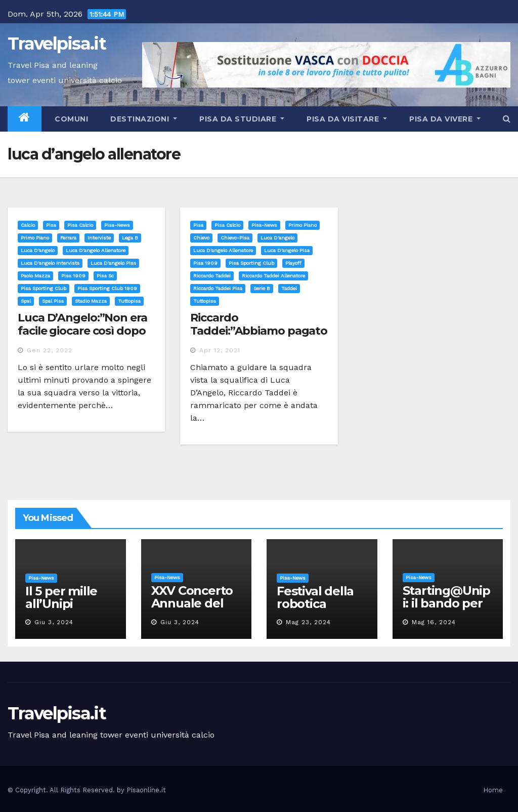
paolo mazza (35, 276)
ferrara (68, 238)
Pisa (51, 225)
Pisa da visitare (347, 119)
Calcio (28, 225)
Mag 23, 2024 (308, 622)
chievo (201, 238)
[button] (507, 119)
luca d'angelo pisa (113, 263)
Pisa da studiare (242, 119)
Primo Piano (35, 238)
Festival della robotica (315, 597)
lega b (130, 238)
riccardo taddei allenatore (273, 276)
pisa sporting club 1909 (107, 288)
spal (26, 301)
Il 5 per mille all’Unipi (61, 597)
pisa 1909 (73, 276)
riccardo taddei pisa (218, 288)
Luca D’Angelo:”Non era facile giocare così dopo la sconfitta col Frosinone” (82, 338)
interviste (99, 238)
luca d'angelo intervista (50, 263)
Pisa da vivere (445, 119)
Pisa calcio (80, 225)
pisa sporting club (44, 288)
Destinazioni (144, 119)
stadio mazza (91, 301)
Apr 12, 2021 (220, 350)
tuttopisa (129, 301)
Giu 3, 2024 (54, 622)
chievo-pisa (235, 238)
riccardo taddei (212, 276)
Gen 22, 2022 (50, 350)
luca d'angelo (38, 250)
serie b (262, 288)
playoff (293, 263)
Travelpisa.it (57, 44)
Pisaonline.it (146, 790)
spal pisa (53, 301)
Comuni (71, 119)
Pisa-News (117, 225)
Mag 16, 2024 (434, 622)
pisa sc (105, 276)
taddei (289, 288)
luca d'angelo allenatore (96, 250)
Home (493, 790)
